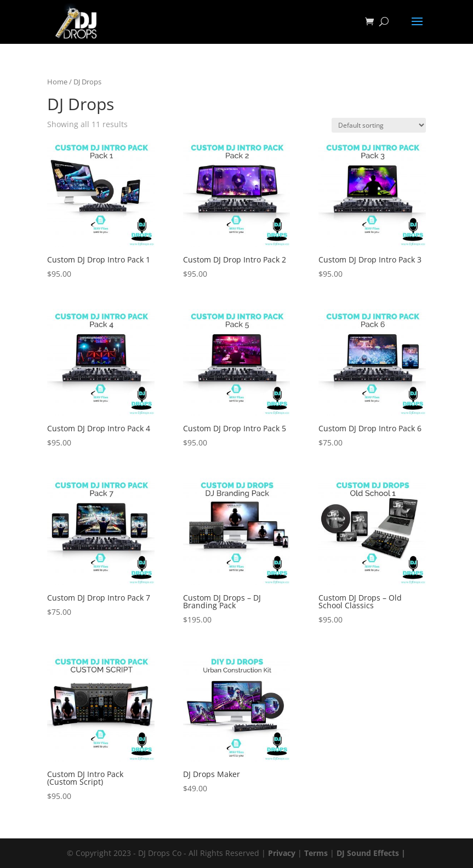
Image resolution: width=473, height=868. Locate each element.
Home (57, 82)
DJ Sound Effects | (371, 853)
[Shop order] (379, 125)
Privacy (282, 853)
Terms (316, 853)
